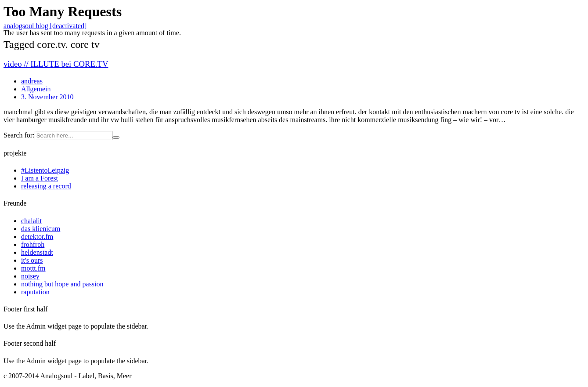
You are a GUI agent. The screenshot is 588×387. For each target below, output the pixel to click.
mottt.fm (33, 268)
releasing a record (46, 186)
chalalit (31, 221)
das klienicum (41, 229)
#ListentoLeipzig (45, 170)
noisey (30, 276)
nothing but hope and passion (62, 284)
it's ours (32, 260)
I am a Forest (40, 178)
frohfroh (33, 244)
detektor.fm (37, 237)
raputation (35, 292)
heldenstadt (37, 252)
